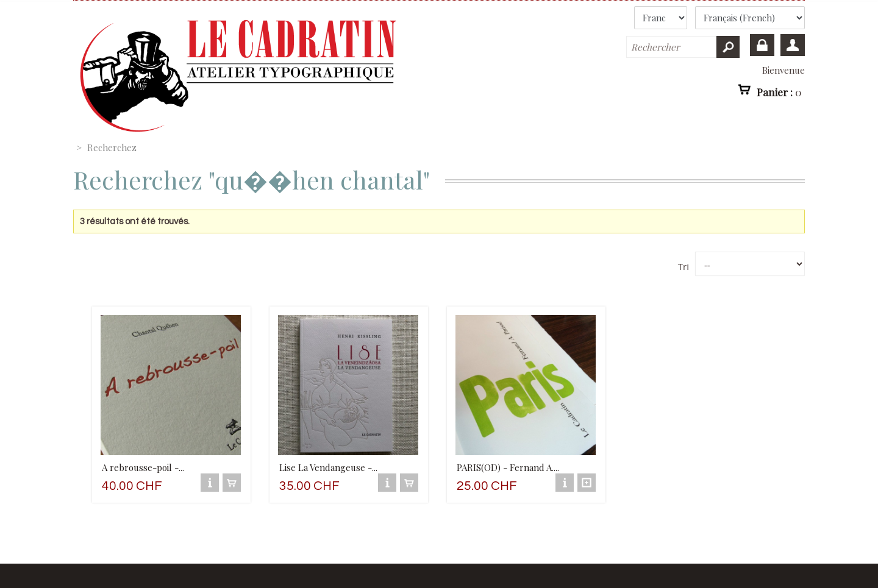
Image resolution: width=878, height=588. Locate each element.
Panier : (779, 91)
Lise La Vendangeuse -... (328, 467)
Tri (683, 266)
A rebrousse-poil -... (143, 467)
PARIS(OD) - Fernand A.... (508, 467)
